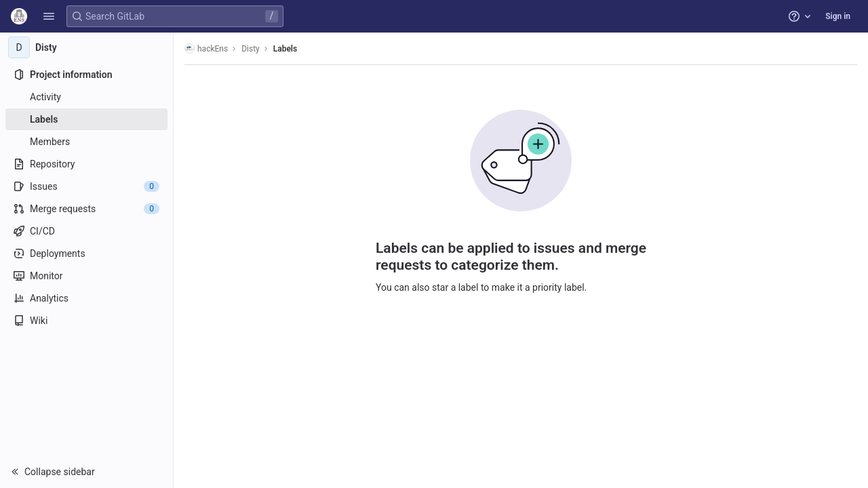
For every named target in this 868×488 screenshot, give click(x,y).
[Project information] (86, 75)
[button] (49, 16)
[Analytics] (86, 298)
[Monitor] (86, 276)
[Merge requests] (86, 209)
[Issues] (86, 186)
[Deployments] (86, 253)
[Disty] (87, 47)
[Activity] (86, 97)
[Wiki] (86, 321)
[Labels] (86, 119)
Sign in (838, 16)
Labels (285, 49)
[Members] (86, 142)
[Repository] (86, 164)
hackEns (206, 48)
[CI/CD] (86, 231)
